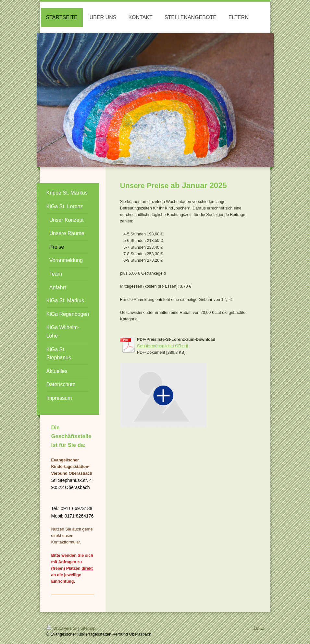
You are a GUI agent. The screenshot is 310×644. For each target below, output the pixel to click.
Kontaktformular (66, 542)
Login (259, 628)
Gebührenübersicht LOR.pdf (163, 346)
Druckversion (62, 628)
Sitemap (88, 628)
